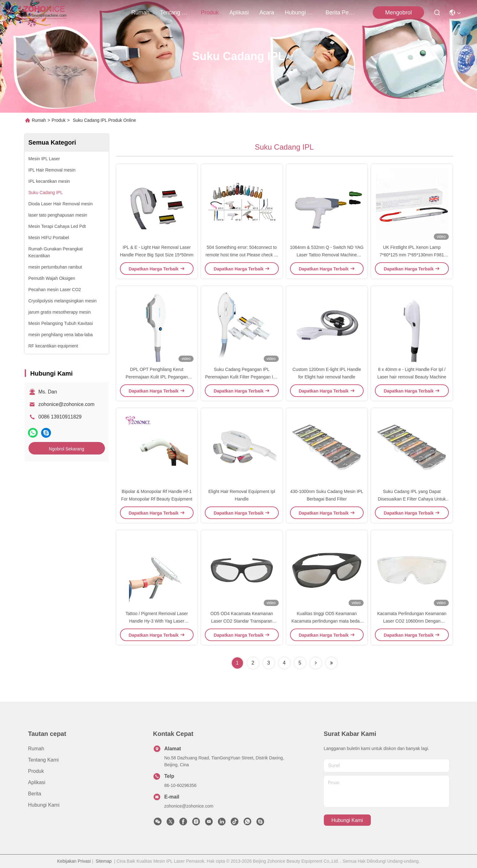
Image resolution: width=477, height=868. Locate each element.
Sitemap (104, 861)
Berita (35, 794)
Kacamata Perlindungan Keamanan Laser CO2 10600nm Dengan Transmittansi (412, 621)
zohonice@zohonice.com (67, 404)
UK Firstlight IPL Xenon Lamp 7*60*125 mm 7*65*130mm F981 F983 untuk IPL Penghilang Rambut (412, 255)
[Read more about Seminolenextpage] (316, 663)
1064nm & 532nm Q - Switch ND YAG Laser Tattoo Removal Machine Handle (327, 255)
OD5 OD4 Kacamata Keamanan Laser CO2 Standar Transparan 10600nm (242, 621)
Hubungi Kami (300, 13)
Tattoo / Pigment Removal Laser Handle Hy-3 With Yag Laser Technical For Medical (157, 621)
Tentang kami (175, 13)
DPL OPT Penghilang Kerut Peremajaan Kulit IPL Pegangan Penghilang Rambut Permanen (157, 377)
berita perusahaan (340, 13)
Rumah (140, 13)
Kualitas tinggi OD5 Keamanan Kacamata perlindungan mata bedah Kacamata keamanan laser (327, 621)
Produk (210, 13)
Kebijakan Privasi (74, 861)
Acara (267, 13)
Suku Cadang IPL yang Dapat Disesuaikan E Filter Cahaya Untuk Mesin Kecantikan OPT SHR (412, 499)
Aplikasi (239, 13)
